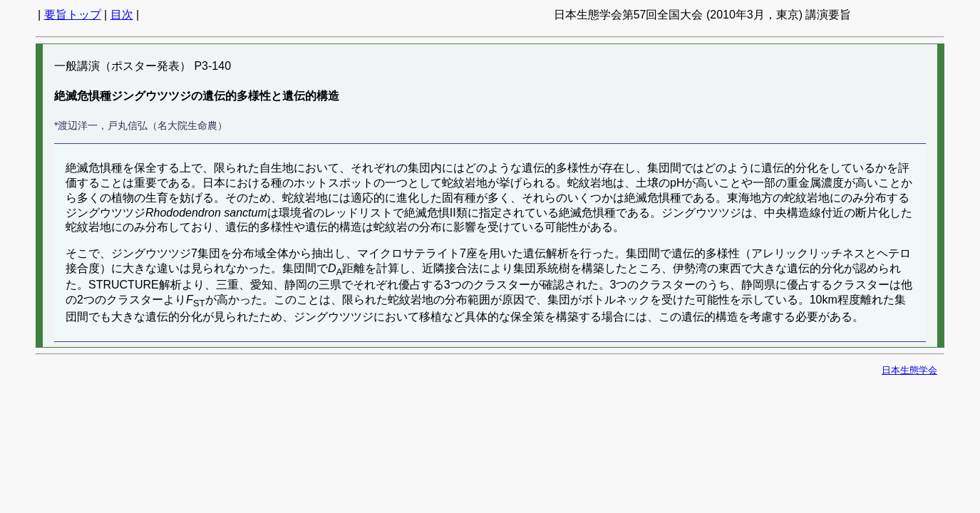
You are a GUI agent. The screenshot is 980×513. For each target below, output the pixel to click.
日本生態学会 (909, 370)
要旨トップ (73, 15)
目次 (122, 15)
